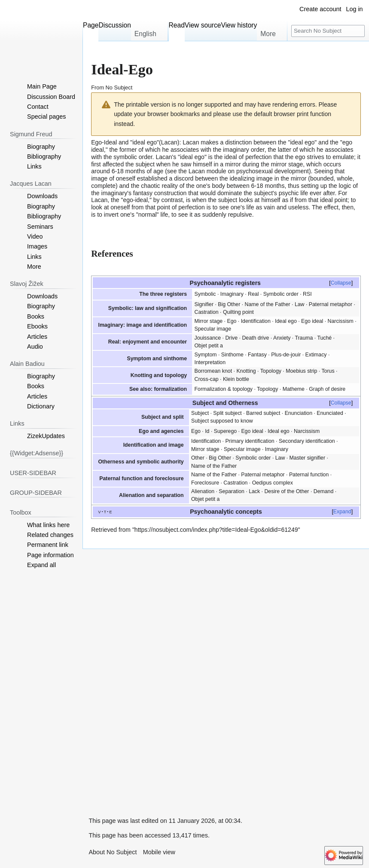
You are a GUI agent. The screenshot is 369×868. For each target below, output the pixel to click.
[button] (41, 565)
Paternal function (309, 475)
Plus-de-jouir (286, 355)
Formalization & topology (224, 389)
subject (145, 164)
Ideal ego (286, 321)
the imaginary (109, 193)
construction (170, 193)
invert (111, 215)
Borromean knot (213, 371)
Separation (232, 491)
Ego (232, 321)
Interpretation (210, 362)
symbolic (125, 157)
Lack (254, 491)
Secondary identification (307, 441)
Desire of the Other (287, 491)
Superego (225, 431)
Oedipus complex (273, 483)
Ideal (110, 142)
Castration (207, 312)
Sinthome (232, 355)
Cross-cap (207, 379)
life (304, 193)
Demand (324, 491)
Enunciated (330, 413)
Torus (328, 371)
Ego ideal (312, 321)
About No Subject (113, 852)
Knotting (246, 371)
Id (207, 431)
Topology (271, 371)
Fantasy (257, 355)
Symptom (206, 355)
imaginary (236, 150)
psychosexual (255, 171)
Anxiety (282, 338)
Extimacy (316, 355)
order (258, 150)
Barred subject (263, 413)
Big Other (229, 304)
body (219, 186)
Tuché (324, 338)
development (292, 171)
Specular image (213, 329)
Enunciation (299, 413)
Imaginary (232, 294)
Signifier (204, 304)
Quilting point (238, 312)
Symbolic (205, 294)
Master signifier (307, 458)
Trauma (304, 338)
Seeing (323, 171)
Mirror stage (209, 321)
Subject (200, 413)
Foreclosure (205, 483)
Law (300, 304)
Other (198, 458)
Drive (231, 338)
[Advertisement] (147, 678)
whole (345, 178)
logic (345, 186)
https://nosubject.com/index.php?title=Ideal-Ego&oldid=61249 (216, 530)
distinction (238, 142)
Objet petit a (209, 346)
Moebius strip (301, 371)
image (99, 178)
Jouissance (208, 338)
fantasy (143, 193)
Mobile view (159, 852)
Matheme (294, 389)
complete (103, 186)
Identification (256, 321)
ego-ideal (135, 200)
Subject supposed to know (222, 421)
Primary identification (250, 441)
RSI (307, 294)
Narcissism (341, 321)
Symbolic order (281, 294)
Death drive (255, 338)
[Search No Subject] (328, 31)
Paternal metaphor (331, 304)
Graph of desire (327, 389)
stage (296, 164)
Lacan (169, 142)
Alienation (203, 491)
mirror (233, 164)
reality (169, 186)
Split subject (227, 413)
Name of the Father (268, 304)
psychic (289, 193)
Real (253, 294)
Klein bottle (236, 379)
